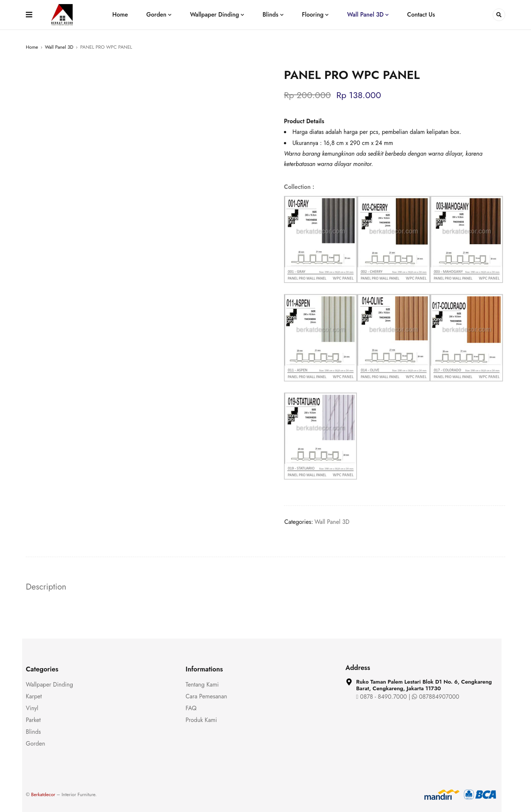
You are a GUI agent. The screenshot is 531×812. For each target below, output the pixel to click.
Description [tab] (47, 587)
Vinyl (32, 708)
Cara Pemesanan (206, 696)
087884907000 (435, 697)
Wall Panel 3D (59, 47)
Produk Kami (201, 720)
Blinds (33, 732)
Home (32, 47)
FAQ (191, 708)
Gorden (35, 744)
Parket (33, 720)
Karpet (34, 696)
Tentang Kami (202, 685)
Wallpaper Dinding (49, 685)
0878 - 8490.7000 (382, 697)
